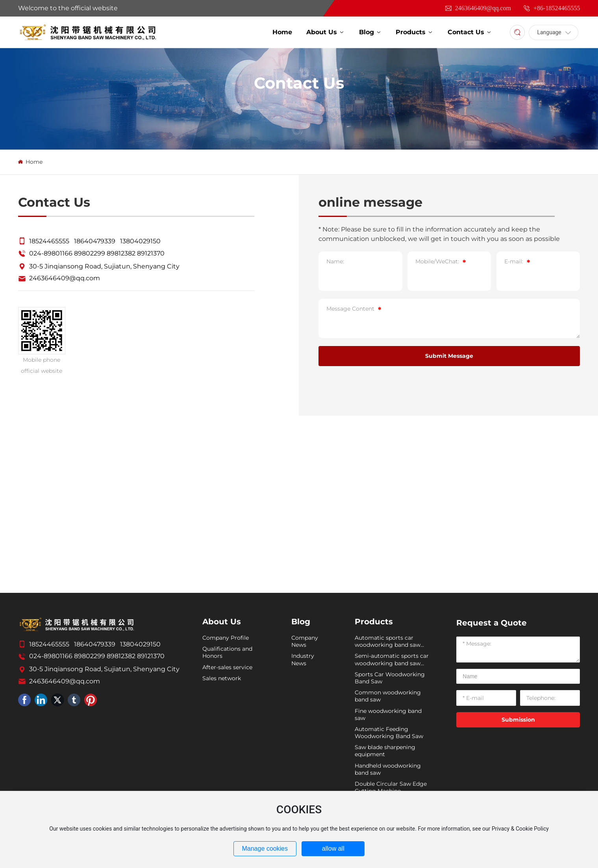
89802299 (90, 253)
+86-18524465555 (551, 8)
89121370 (151, 253)
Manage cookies (265, 849)
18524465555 (49, 241)
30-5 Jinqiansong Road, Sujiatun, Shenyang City (104, 266)
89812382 (121, 253)
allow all (333, 849)
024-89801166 (51, 253)
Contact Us (299, 83)
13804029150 (140, 241)
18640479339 (95, 241)
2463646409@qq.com (478, 8)
